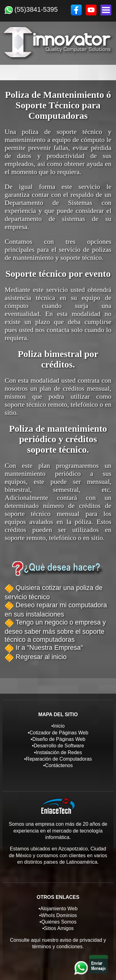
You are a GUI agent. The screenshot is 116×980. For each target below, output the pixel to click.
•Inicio (58, 726)
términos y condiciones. (58, 947)
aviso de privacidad (81, 940)
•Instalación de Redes (58, 752)
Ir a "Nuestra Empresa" (49, 648)
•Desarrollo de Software (58, 746)
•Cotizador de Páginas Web (58, 733)
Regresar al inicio (41, 657)
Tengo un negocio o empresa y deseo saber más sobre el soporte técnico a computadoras (55, 631)
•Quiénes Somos (58, 922)
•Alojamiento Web (58, 909)
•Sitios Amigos (58, 928)
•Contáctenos (58, 765)
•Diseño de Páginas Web (58, 739)
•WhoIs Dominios (58, 915)
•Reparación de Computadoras (58, 759)
